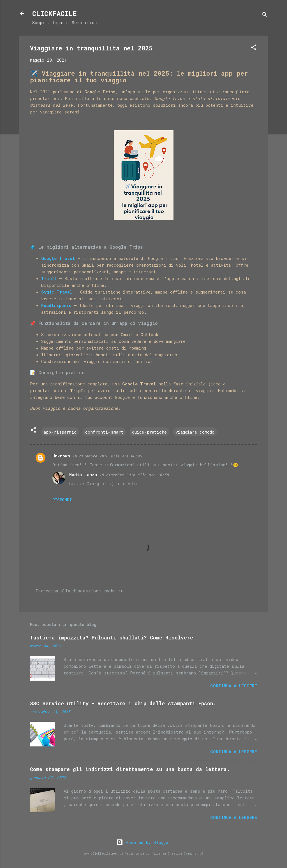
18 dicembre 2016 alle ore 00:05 (107, 456)
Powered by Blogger (143, 842)
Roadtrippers (56, 305)
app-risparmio (60, 432)
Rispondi (62, 500)
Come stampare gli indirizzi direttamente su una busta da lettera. (130, 769)
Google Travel (58, 258)
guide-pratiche (149, 432)
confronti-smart (104, 432)
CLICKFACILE (55, 13)
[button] (254, 48)
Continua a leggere (234, 686)
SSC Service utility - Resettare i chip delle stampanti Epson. (123, 703)
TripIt (49, 278)
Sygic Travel (57, 292)
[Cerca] (265, 15)
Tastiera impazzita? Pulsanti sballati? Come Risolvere (112, 637)
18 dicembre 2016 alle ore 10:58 (134, 475)
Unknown (61, 456)
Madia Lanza (83, 474)
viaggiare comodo (195, 432)
